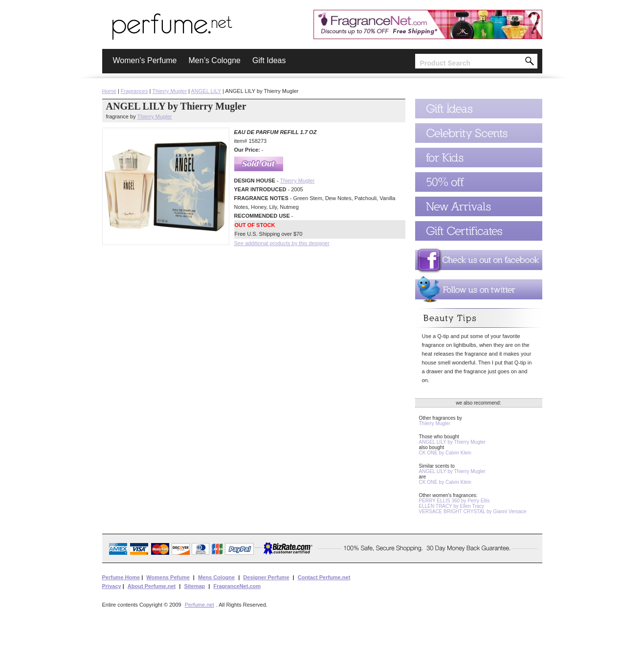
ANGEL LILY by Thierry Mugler (452, 442)
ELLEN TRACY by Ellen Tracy (452, 506)
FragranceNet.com (237, 586)
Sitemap (194, 586)
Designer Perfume (266, 577)
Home (109, 91)
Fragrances (134, 91)
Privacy (112, 586)
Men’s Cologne (215, 60)
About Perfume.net (152, 586)
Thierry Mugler (169, 91)
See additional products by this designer (282, 243)
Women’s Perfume (145, 60)
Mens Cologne (216, 577)
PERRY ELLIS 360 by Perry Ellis (455, 501)
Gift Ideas (269, 60)
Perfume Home (121, 577)
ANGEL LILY (206, 91)
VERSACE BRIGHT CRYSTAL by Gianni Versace (473, 511)
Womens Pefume (168, 577)
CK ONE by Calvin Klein (445, 453)
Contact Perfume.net (324, 577)
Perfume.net (200, 605)
